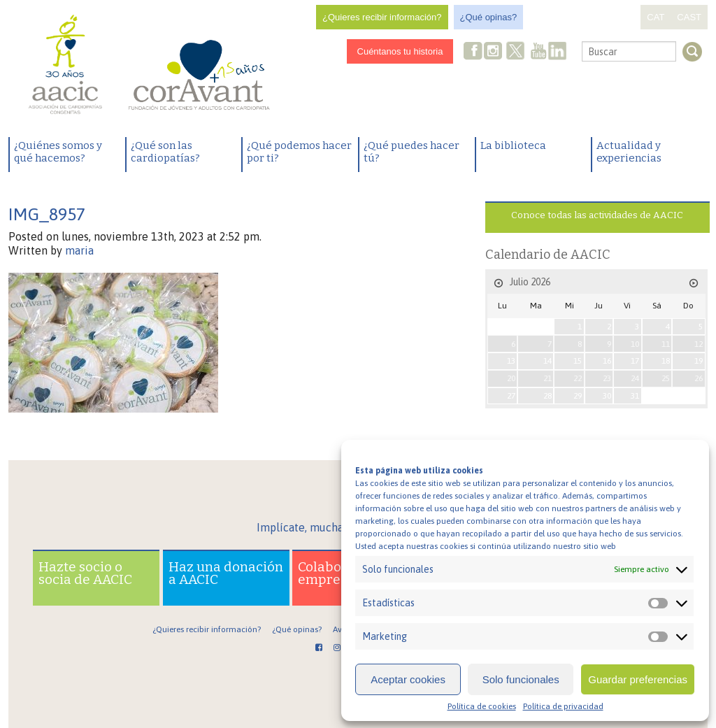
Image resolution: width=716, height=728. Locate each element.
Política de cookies (482, 706)
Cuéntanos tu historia (400, 51)
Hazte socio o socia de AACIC (85, 573)
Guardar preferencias (638, 679)
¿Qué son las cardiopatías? (165, 152)
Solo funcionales (521, 679)
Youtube (538, 52)
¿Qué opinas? (489, 17)
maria (79, 250)
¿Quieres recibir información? (382, 17)
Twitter (516, 52)
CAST (689, 17)
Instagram (494, 52)
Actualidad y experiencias (629, 152)
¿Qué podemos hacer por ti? (299, 152)
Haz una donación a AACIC (226, 573)
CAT (656, 17)
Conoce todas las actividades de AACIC (597, 215)
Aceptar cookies (408, 679)
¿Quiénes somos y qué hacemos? (58, 152)
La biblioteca (513, 145)
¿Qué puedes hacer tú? (411, 152)
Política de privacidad (563, 706)
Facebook (473, 52)
